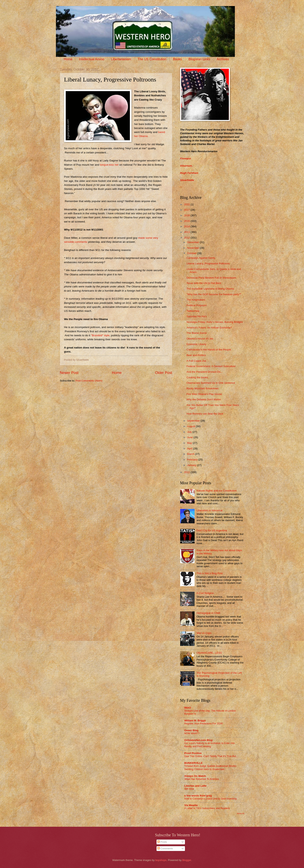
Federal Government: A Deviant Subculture (211, 366)
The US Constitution (152, 59)
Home (68, 59)
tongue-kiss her (109, 165)
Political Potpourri (197, 305)
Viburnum (186, 166)
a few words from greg (198, 796)
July (190, 432)
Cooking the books (197, 377)
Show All (240, 813)
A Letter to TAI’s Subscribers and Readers (207, 808)
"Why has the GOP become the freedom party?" (214, 294)
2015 (187, 221)
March (191, 454)
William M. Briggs (195, 720)
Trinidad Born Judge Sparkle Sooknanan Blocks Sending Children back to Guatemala (210, 768)
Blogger (187, 860)
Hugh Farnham (189, 173)
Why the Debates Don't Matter (204, 399)
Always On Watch (195, 776)
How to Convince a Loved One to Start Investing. (211, 799)
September (194, 421)
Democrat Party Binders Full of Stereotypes (211, 278)
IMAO (188, 708)
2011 (187, 472)
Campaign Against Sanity (201, 258)
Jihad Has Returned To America (202, 779)
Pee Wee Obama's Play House (204, 394)
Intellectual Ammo (92, 59)
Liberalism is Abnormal (210, 510)
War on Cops (204, 633)
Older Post (163, 373)
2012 (187, 238)
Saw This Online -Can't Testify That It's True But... (211, 756)
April (190, 449)
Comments (165, 848)
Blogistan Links (199, 59)
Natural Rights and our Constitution (217, 491)
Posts (162, 842)
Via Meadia (191, 805)
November (193, 248)
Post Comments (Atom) (89, 381)
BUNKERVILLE (193, 763)
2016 (187, 215)
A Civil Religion (205, 593)
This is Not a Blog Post (210, 573)
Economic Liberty (196, 344)
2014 (187, 226)
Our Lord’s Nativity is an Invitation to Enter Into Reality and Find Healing (210, 745)
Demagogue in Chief (208, 613)
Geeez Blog (191, 730)
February (193, 460)
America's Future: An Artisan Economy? (209, 328)
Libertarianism (121, 59)
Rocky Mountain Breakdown (203, 388)
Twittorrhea (193, 311)
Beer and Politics (196, 355)
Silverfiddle (187, 180)
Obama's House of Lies (200, 339)
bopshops (161, 860)
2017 (187, 210)
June (190, 437)
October (192, 253)
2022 (187, 204)
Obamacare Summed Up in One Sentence (211, 383)
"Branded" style (100, 335)
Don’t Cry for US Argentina (212, 530)
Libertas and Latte (195, 786)
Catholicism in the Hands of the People (209, 350)
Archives (223, 59)
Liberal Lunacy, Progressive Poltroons (208, 263)
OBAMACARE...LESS (209, 653)
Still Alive (189, 789)
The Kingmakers (196, 300)
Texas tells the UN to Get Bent (204, 283)
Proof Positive (193, 753)
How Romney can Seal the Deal (205, 414)
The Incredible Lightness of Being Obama (210, 289)
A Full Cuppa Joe (196, 361)
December (193, 242)
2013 (187, 232)
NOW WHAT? (192, 733)
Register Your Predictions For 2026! (204, 724)
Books (177, 59)
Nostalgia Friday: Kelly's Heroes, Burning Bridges (215, 322)
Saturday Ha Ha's (197, 316)
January (192, 465)
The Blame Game (197, 333)
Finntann (186, 159)
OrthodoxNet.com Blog (198, 740)
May (190, 443)
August (192, 426)
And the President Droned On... (205, 372)
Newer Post (69, 373)
